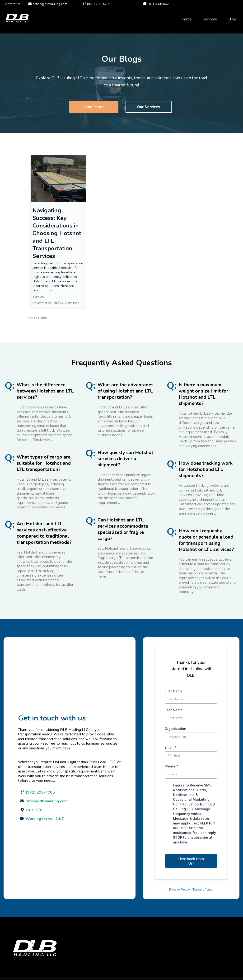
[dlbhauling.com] (17, 19)
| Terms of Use (202, 890)
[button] (58, 232)
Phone (171, 766)
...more (48, 290)
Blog (232, 19)
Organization (175, 729)
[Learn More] (94, 107)
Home (186, 19)
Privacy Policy (180, 890)
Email (171, 747)
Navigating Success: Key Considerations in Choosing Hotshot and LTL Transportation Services (57, 233)
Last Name (174, 710)
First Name (174, 691)
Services (210, 19)
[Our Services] (149, 107)
